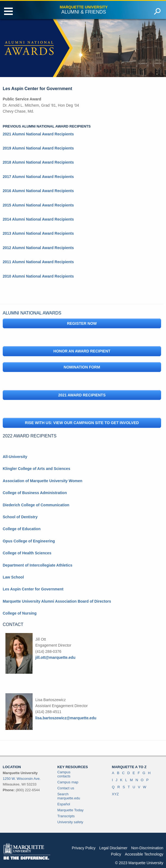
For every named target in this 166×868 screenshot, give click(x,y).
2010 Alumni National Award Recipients (38, 276)
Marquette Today (71, 810)
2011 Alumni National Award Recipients (38, 262)
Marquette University (84, 7)
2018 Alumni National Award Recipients (38, 162)
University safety (70, 822)
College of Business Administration (35, 493)
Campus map (68, 782)
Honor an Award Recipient (82, 351)
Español (64, 804)
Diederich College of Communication (36, 505)
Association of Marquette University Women (43, 481)
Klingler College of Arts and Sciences (36, 469)
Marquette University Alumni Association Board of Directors (57, 601)
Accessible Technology (144, 854)
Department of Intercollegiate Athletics (37, 565)
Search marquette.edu (69, 796)
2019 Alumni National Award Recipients (38, 148)
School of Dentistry (20, 517)
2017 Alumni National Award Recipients (38, 177)
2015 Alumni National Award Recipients (38, 205)
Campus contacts (64, 774)
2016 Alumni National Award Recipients (38, 191)
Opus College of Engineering (29, 541)
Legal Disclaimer (113, 848)
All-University (15, 457)
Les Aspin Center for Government (33, 589)
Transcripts (66, 816)
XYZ (115, 794)
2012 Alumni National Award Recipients (38, 248)
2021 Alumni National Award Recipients (38, 134)
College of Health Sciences (27, 553)
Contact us (66, 788)
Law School (13, 577)
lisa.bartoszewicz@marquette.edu (66, 718)
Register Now (82, 323)
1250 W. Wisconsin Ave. (22, 779)
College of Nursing (20, 613)
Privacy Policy (84, 848)
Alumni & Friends (84, 12)
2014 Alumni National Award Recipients (38, 219)
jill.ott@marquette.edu (55, 657)
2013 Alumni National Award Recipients (38, 233)
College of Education (22, 529)
